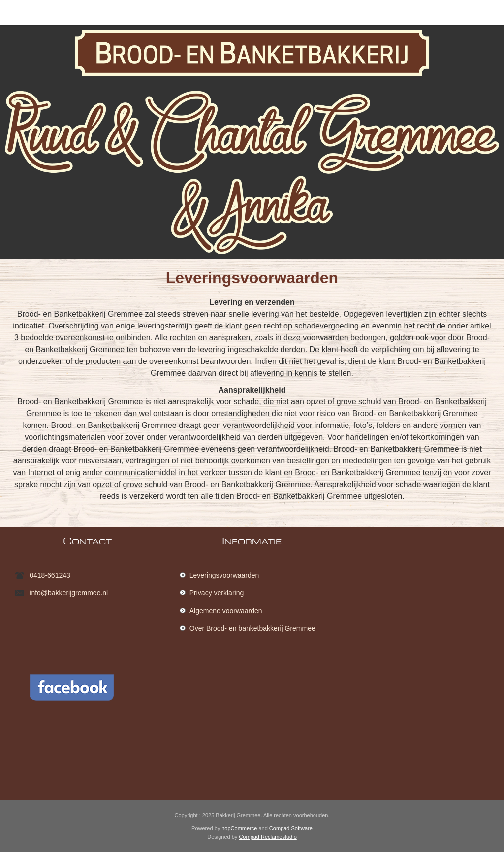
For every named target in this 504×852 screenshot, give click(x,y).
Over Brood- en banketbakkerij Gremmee (252, 628)
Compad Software (291, 828)
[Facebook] (79, 723)
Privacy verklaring (217, 593)
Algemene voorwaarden (226, 611)
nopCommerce (239, 828)
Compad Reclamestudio (268, 837)
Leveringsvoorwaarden (224, 575)
